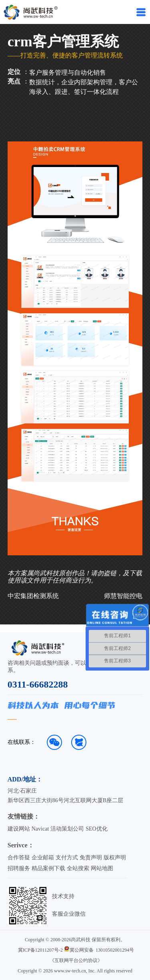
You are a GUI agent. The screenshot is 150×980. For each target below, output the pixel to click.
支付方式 (67, 858)
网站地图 (102, 868)
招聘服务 (19, 868)
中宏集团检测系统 (33, 596)
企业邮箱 (43, 858)
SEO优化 (96, 829)
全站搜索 (78, 868)
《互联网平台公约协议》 (76, 960)
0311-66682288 (38, 684)
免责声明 (91, 858)
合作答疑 (19, 858)
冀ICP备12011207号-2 (40, 950)
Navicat (40, 829)
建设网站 (19, 829)
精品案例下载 (48, 868)
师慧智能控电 (123, 596)
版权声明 (115, 858)
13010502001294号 (115, 950)
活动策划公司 (67, 829)
